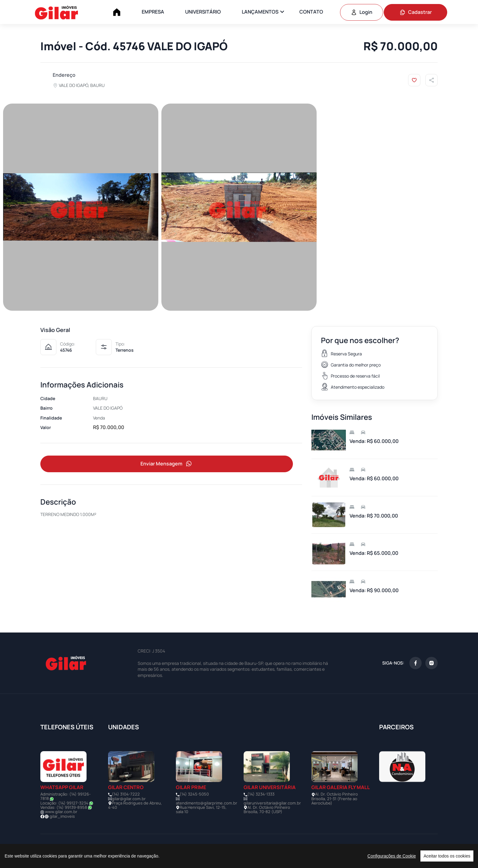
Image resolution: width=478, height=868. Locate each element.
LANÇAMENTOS (260, 12)
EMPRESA (153, 12)
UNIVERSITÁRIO (203, 12)
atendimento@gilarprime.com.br (207, 803)
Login (362, 12)
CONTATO (311, 12)
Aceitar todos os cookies (447, 856)
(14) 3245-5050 (194, 794)
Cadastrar (416, 12)
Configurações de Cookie (392, 856)
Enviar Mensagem (167, 464)
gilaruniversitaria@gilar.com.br (272, 803)
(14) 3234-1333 (261, 794)
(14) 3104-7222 (126, 794)
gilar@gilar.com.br (129, 799)
